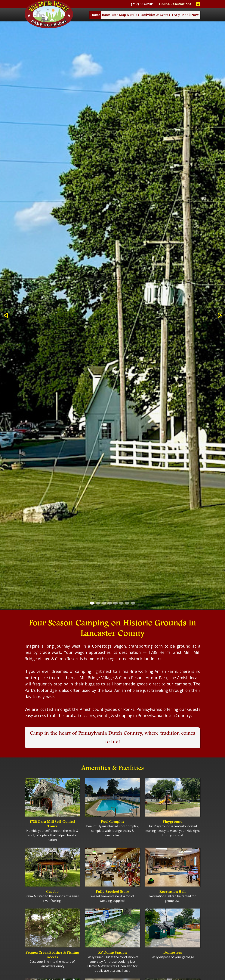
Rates (106, 15)
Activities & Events (155, 15)
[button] (6, 315)
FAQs (176, 15)
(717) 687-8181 (142, 4)
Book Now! (191, 15)
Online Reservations (175, 4)
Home (95, 15)
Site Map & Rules (126, 15)
